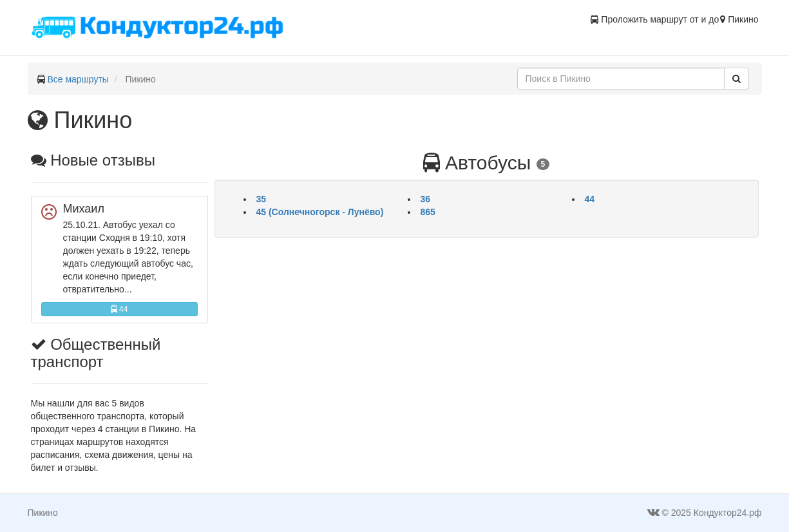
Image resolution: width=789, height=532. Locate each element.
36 (426, 199)
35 (261, 199)
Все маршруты (78, 79)
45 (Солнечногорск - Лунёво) (320, 212)
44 (119, 309)
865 (428, 212)
